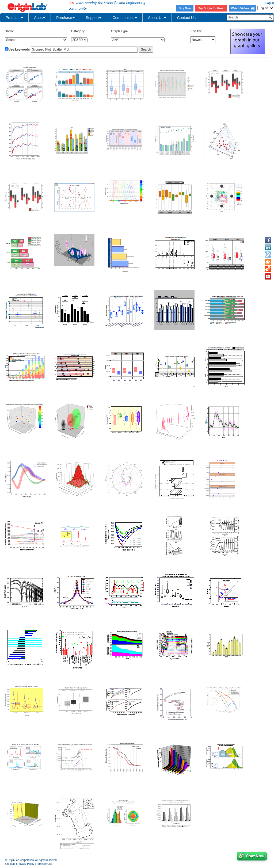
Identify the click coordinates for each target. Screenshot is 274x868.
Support (94, 18)
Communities (125, 18)
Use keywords (19, 49)
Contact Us (186, 18)
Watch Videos (243, 8)
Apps (40, 18)
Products (14, 18)
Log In (270, 3)
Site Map (10, 864)
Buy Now (185, 8)
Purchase (65, 18)
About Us (157, 18)
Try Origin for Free (211, 8)
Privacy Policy (26, 864)
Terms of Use (44, 864)
